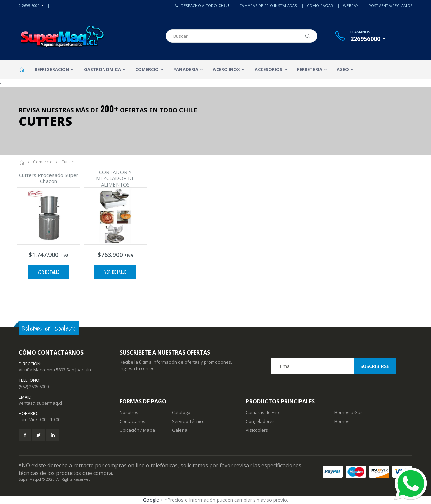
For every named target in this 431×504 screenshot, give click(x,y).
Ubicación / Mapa (137, 430)
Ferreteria (310, 69)
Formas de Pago (143, 401)
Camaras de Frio (262, 412)
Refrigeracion (52, 69)
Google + (153, 500)
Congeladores (260, 421)
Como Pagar (320, 6)
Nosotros (129, 412)
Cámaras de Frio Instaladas (268, 6)
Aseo (343, 69)
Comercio (147, 69)
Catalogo (181, 412)
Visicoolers (257, 430)
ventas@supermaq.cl (40, 403)
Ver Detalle (48, 272)
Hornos (342, 421)
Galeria (180, 430)
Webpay (351, 6)
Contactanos (132, 421)
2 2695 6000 (29, 6)
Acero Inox (226, 69)
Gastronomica (102, 69)
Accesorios (269, 69)
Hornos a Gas (349, 412)
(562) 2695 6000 (34, 387)
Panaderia (186, 69)
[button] (368, 39)
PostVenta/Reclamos (391, 6)
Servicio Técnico (188, 421)
